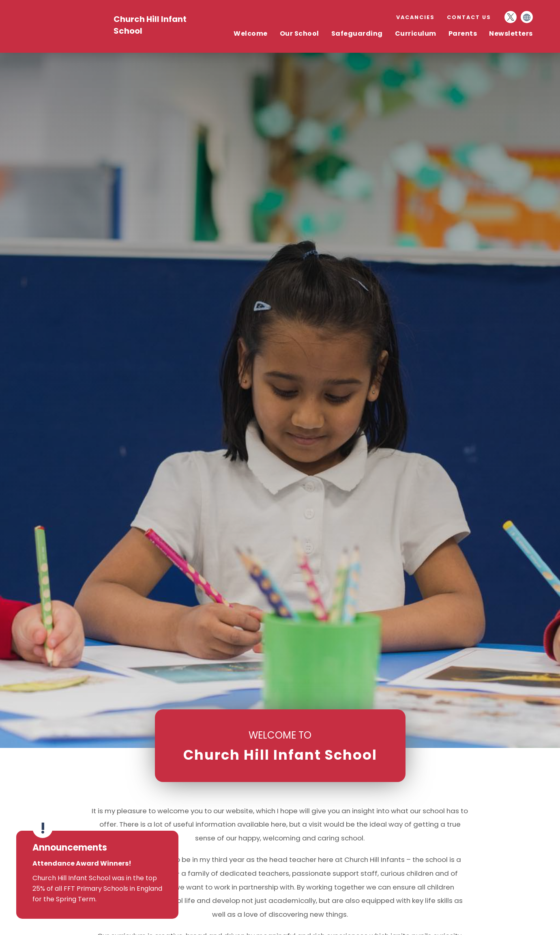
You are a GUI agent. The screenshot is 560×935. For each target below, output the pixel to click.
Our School (299, 33)
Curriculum (416, 33)
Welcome (251, 33)
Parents (463, 33)
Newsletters (511, 33)
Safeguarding (357, 33)
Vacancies (415, 17)
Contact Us (469, 17)
